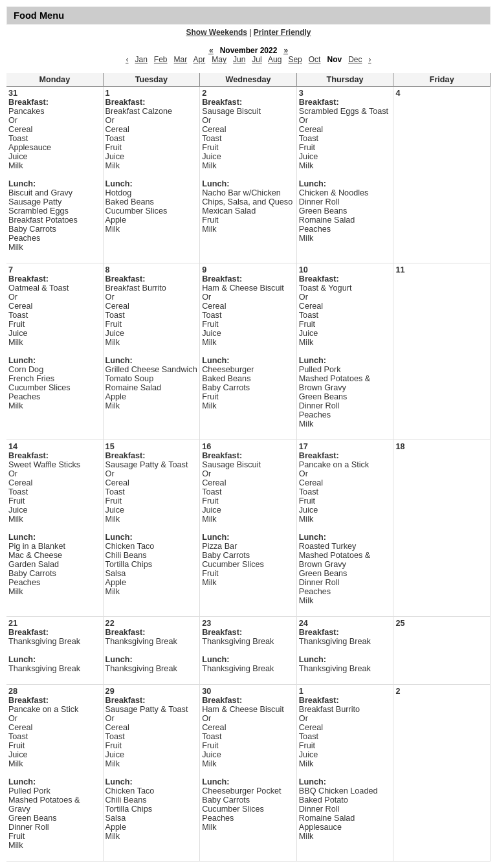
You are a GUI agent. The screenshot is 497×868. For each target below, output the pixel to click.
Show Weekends (217, 32)
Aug (275, 60)
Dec (355, 60)
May (219, 60)
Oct (315, 60)
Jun (239, 60)
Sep (295, 60)
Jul (257, 60)
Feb (161, 60)
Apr (200, 60)
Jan (141, 60)
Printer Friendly (282, 32)
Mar (181, 60)
